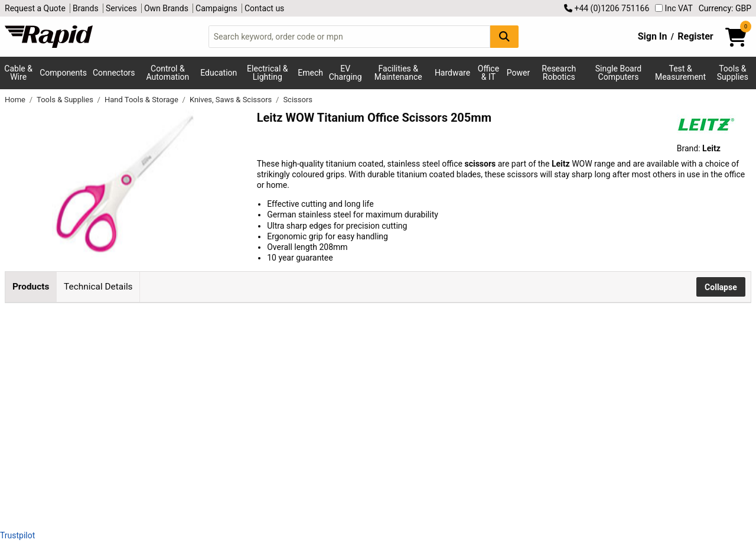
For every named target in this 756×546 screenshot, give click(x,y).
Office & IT (488, 73)
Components (63, 73)
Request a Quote (35, 8)
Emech (310, 73)
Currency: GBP (725, 8)
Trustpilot (17, 535)
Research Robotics (559, 73)
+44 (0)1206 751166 (607, 8)
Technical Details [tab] (98, 287)
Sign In (653, 36)
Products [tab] (31, 287)
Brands (86, 8)
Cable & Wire (18, 73)
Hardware (452, 73)
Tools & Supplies (733, 73)
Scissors (298, 100)
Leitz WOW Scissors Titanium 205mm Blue (193, 415)
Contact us (264, 8)
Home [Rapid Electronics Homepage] (16, 100)
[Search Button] (504, 36)
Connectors (114, 73)
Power (518, 73)
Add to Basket (406, 343)
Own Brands (166, 8)
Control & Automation (168, 73)
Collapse (721, 287)
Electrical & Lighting (267, 73)
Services (121, 8)
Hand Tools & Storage (142, 100)
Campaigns (216, 8)
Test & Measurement (680, 73)
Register (695, 36)
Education (219, 73)
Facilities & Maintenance (398, 73)
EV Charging (346, 73)
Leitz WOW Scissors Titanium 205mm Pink (193, 335)
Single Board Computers (618, 73)
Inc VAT (674, 8)
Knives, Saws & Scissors (232, 100)
